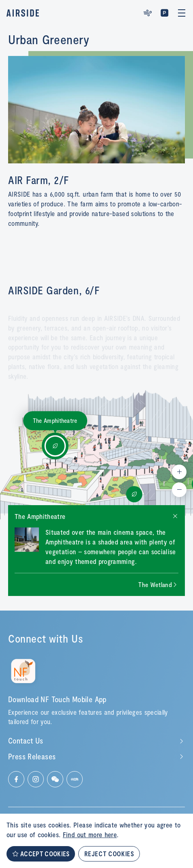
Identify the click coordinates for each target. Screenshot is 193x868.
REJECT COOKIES (109, 854)
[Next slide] (158, 585)
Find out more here (90, 834)
